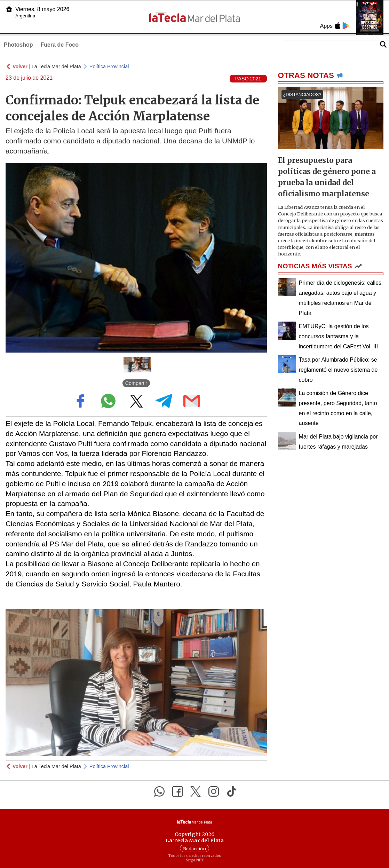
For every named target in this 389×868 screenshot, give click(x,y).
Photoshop (18, 45)
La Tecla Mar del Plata (56, 66)
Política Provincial (109, 66)
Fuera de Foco (60, 45)
